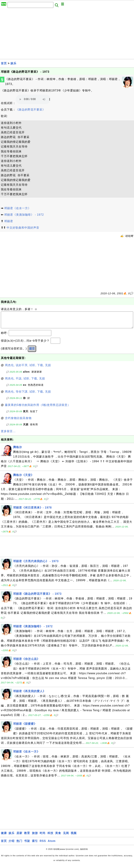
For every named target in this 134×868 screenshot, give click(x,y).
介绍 (12, 844)
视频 (74, 837)
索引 (35, 844)
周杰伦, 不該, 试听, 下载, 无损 (25, 382)
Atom (52, 844)
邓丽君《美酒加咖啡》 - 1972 (24, 215)
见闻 (66, 837)
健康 (4, 837)
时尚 (43, 837)
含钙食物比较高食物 (18, 422)
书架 (27, 844)
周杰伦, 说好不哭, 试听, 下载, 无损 (28, 369)
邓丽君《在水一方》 (18, 208)
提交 (32, 352)
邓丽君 (9, 221)
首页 (4, 63)
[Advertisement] (67, 35)
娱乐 (13, 63)
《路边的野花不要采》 (31, 110)
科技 (50, 837)
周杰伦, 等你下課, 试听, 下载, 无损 (28, 395)
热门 (19, 844)
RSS (43, 844)
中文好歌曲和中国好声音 (23, 228)
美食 (58, 837)
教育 (27, 837)
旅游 (35, 837)
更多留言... (8, 435)
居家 (19, 837)
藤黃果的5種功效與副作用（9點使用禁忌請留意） (38, 408)
